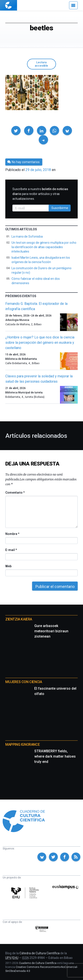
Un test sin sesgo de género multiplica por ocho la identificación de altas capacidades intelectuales (44, 247)
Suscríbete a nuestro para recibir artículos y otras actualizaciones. (40, 194)
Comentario (15, 493)
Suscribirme (60, 208)
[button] (16, 131)
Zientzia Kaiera (19, 619)
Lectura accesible (41, 64)
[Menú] (73, 5)
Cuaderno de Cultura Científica (38, 963)
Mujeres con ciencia (24, 682)
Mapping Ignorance (22, 745)
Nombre (12, 534)
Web (8, 566)
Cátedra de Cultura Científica (40, 953)
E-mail (11, 550)
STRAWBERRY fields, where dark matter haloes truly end (55, 756)
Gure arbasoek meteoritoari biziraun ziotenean (51, 631)
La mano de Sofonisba (27, 236)
